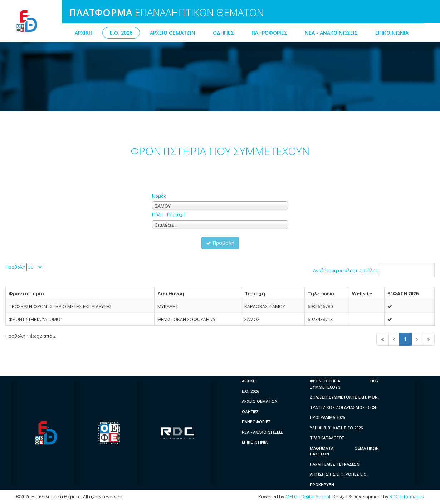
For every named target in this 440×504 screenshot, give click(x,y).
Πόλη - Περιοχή (169, 214)
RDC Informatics (407, 496)
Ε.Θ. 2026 (121, 33)
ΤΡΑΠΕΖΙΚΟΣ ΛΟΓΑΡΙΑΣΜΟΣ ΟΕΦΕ (343, 407)
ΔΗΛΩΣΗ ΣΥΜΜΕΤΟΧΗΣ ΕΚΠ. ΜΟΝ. (344, 397)
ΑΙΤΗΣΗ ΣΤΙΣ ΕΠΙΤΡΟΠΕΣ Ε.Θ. (339, 474)
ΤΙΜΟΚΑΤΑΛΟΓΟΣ (327, 438)
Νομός (159, 196)
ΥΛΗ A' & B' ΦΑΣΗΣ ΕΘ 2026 (336, 428)
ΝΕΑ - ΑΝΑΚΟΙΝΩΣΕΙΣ (331, 33)
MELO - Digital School (308, 496)
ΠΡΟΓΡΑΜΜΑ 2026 (327, 417)
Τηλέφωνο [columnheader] (321, 293)
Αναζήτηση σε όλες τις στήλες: (374, 270)
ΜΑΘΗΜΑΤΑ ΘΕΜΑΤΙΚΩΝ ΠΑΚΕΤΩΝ (344, 451)
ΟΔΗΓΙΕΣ (223, 33)
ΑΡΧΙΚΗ (84, 33)
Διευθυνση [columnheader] (171, 293)
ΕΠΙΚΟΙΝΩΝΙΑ (392, 33)
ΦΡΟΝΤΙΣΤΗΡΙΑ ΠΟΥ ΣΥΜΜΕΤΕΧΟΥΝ (344, 384)
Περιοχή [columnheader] (255, 293)
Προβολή (220, 243)
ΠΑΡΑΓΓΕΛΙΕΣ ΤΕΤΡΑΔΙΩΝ (335, 464)
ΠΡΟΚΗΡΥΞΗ (322, 485)
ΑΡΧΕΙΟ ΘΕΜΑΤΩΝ (173, 33)
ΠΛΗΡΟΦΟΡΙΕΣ (269, 33)
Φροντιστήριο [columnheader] (26, 293)
